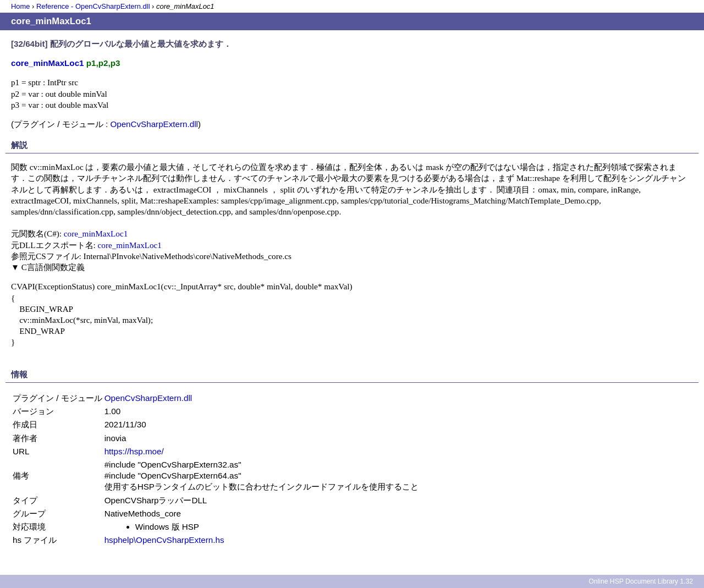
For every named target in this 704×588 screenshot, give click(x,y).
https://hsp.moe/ (134, 451)
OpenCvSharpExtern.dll (154, 124)
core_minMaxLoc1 (96, 233)
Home (20, 6)
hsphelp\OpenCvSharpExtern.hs (164, 540)
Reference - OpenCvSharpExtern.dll (93, 6)
